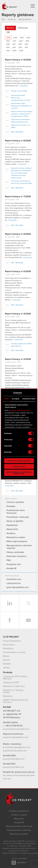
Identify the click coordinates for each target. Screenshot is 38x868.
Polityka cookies (19, 815)
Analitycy (11, 533)
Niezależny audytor (16, 537)
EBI (8, 32)
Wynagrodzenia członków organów (19, 547)
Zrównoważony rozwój (14, 652)
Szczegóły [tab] (16, 399)
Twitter (28, 603)
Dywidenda (12, 525)
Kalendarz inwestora (16, 556)
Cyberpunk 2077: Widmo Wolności (15, 678)
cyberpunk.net (14, 583)
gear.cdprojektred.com (18, 587)
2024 (22, 38)
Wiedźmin (8, 696)
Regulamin (19, 819)
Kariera (6, 660)
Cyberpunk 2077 (11, 683)
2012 (20, 47)
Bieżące (10, 28)
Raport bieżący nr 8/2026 (18, 141)
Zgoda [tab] (6, 399)
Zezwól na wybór (19, 466)
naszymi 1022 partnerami (20, 410)
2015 (26, 44)
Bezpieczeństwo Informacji (19, 826)
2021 (14, 41)
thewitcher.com (14, 579)
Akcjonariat (12, 529)
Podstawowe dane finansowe (16, 512)
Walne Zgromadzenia (17, 541)
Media (6, 656)
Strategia (11, 506)
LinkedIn (10, 603)
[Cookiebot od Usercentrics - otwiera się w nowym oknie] (13, 393)
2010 (8, 51)
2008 (21, 51)
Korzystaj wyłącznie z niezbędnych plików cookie (19, 473)
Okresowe (23, 28)
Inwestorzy (8, 649)
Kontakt (7, 664)
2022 (8, 41)
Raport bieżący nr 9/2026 (18, 60)
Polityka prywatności (19, 811)
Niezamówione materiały (19, 830)
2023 (28, 38)
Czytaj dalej (23, 86)
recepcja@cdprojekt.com (16, 729)
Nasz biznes (9, 645)
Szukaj (6, 668)
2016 (20, 44)
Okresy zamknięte (15, 552)
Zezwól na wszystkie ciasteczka (19, 461)
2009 (14, 51)
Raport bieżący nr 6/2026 (18, 234)
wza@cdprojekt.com (14, 759)
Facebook (10, 620)
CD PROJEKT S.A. (12, 711)
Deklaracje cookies (19, 834)
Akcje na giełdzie (15, 521)
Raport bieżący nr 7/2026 (18, 197)
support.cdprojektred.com (16, 737)
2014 (8, 47)
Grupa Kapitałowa (12, 641)
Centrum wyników (15, 502)
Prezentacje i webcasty (18, 517)
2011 (26, 47)
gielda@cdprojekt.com (15, 751)
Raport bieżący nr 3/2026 (18, 359)
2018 (8, 44)
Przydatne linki (14, 564)
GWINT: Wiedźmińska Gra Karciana (16, 701)
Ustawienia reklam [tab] (29, 399)
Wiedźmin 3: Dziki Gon (14, 686)
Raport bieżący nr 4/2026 (18, 314)
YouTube (28, 620)
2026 (8, 38)
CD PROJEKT (10, 6)
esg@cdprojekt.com (14, 767)
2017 (14, 44)
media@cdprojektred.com (17, 747)
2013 (14, 47)
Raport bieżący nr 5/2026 (18, 271)
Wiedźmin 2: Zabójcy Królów (13, 691)
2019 (27, 41)
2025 (15, 38)
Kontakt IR (11, 568)
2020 (21, 41)
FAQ (9, 560)
